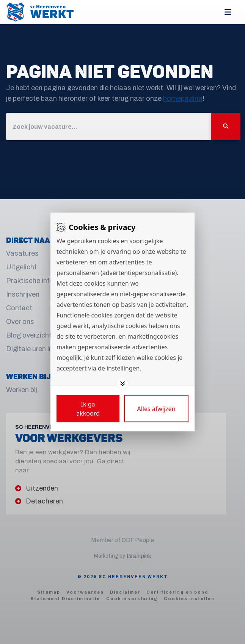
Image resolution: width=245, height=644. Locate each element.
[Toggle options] (122, 384)
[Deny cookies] (156, 409)
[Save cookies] (88, 409)
